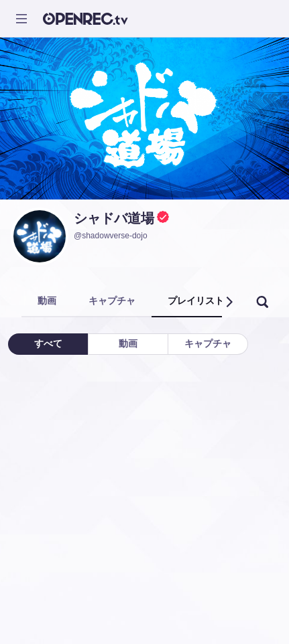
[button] (229, 302)
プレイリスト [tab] (196, 301)
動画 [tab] (47, 301)
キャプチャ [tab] (112, 301)
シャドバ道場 (114, 218)
